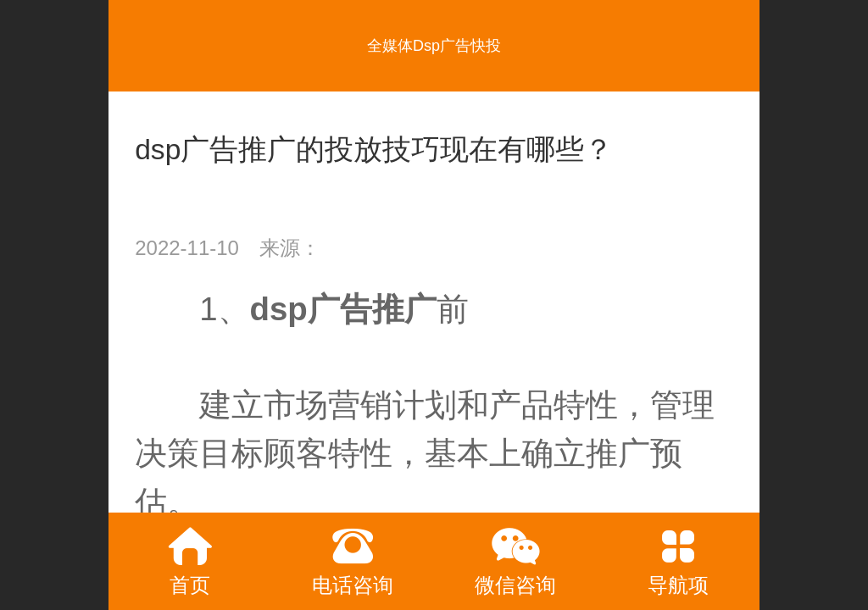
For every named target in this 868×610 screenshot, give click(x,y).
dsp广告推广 (343, 309)
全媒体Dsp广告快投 (434, 46)
